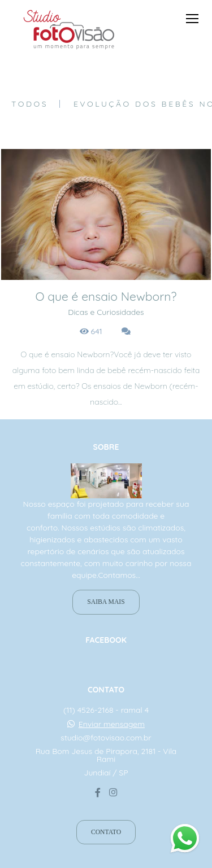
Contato (106, 832)
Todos (30, 104)
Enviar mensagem (112, 724)
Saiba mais (106, 602)
